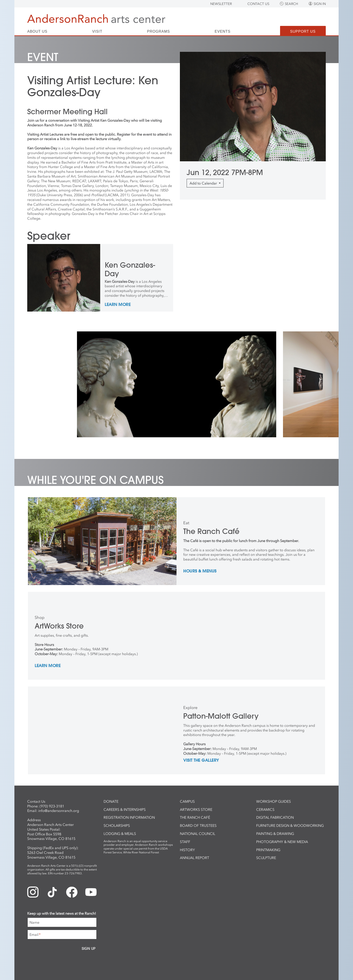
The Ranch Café (195, 817)
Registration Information (129, 817)
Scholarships (117, 825)
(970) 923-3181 (52, 806)
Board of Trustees (198, 825)
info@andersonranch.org (59, 811)
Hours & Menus (200, 571)
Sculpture (266, 858)
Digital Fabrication (275, 817)
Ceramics (265, 809)
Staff (185, 842)
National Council (198, 834)
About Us (37, 32)
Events (223, 32)
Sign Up (89, 948)
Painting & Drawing (275, 834)
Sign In (320, 4)
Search (291, 4)
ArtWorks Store (196, 809)
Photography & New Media (282, 842)
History (187, 850)
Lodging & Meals (120, 834)
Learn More (118, 305)
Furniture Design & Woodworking (290, 825)
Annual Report (195, 858)
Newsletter (221, 4)
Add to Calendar (204, 183)
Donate (111, 801)
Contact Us (258, 4)
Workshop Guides (274, 801)
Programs (158, 32)
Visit (97, 32)
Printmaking (268, 850)
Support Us (303, 31)
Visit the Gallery (201, 761)
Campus (187, 801)
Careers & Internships (125, 809)
